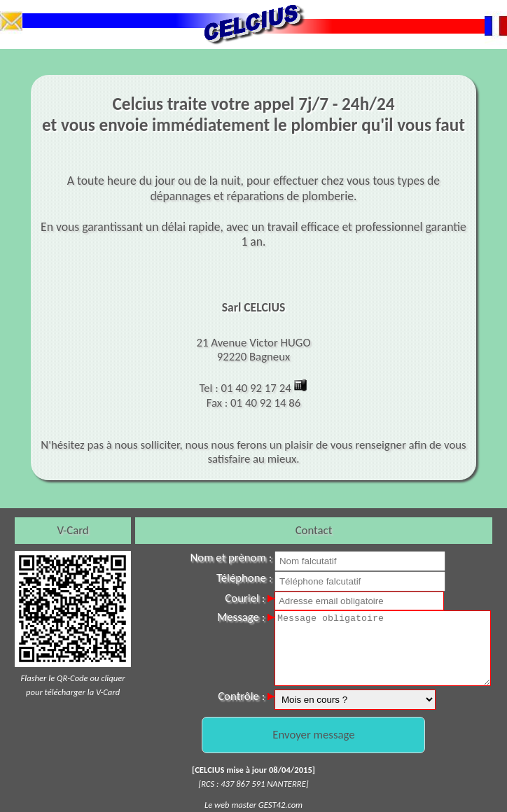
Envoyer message (313, 735)
